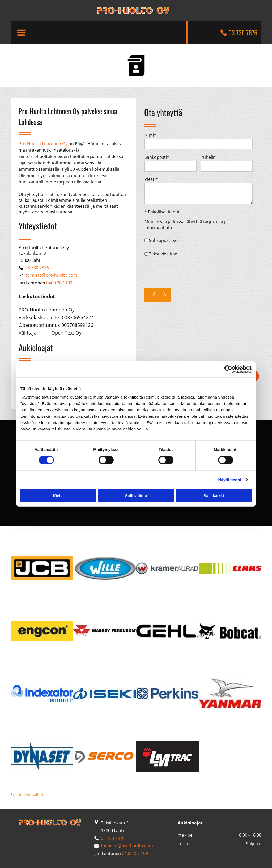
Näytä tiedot (230, 479)
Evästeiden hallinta (28, 795)
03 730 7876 (243, 32)
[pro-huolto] (42, 568)
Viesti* (151, 179)
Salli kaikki (214, 496)
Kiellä (58, 496)
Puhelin (208, 157)
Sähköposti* (157, 157)
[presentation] (185, 272)
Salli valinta (136, 496)
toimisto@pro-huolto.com (51, 275)
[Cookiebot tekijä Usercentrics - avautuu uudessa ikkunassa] (228, 369)
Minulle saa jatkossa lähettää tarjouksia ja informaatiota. (186, 225)
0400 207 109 (59, 283)
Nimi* (150, 135)
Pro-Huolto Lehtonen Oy (43, 144)
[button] (21, 33)
